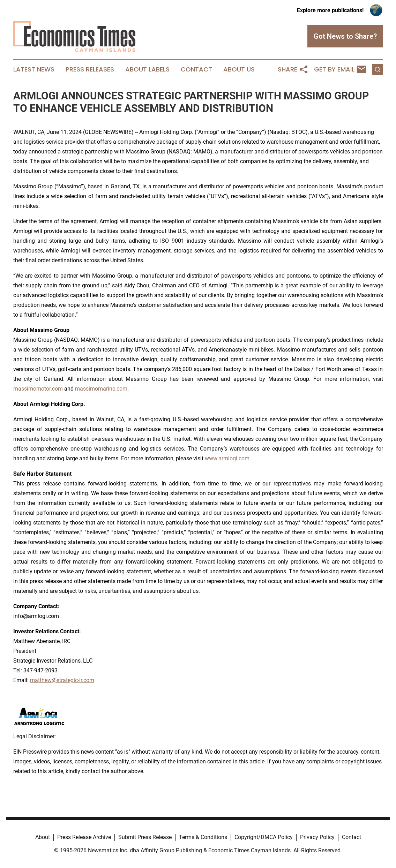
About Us (239, 69)
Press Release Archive (84, 837)
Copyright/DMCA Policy (264, 837)
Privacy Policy (317, 837)
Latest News (34, 69)
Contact (196, 69)
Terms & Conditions (203, 837)
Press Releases (90, 69)
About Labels (147, 69)
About (43, 837)
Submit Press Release (145, 837)
